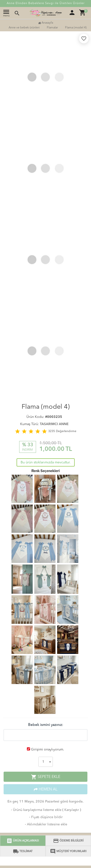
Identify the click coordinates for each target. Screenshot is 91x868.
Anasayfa (46, 23)
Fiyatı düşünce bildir (45, 817)
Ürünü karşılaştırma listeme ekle (36, 810)
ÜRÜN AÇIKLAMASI (23, 841)
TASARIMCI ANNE (54, 424)
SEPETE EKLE (46, 777)
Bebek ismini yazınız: (46, 725)
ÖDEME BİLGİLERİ (68, 841)
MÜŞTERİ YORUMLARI (68, 851)
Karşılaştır (72, 810)
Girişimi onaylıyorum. (48, 750)
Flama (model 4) (76, 28)
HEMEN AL (46, 789)
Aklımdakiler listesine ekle (46, 824)
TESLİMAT (23, 851)
